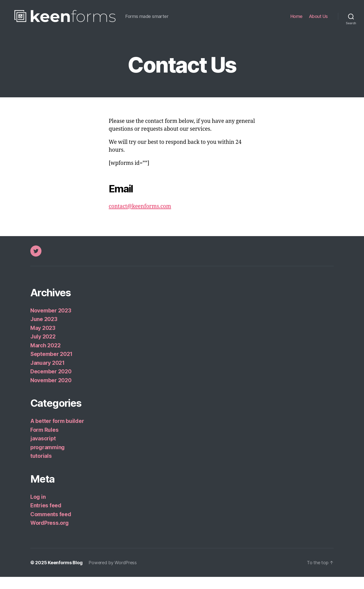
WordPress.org (50, 535)
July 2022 (43, 349)
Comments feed (51, 526)
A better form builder (57, 433)
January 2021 (48, 375)
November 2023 (51, 323)
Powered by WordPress (113, 575)
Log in (38, 509)
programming (48, 459)
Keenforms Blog (65, 575)
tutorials (41, 468)
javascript (43, 451)
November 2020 (51, 392)
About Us (318, 22)
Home (297, 22)
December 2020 (51, 384)
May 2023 (43, 340)
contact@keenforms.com (140, 219)
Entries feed (46, 518)
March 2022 (45, 358)
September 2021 (51, 366)
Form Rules (44, 442)
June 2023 (44, 331)
